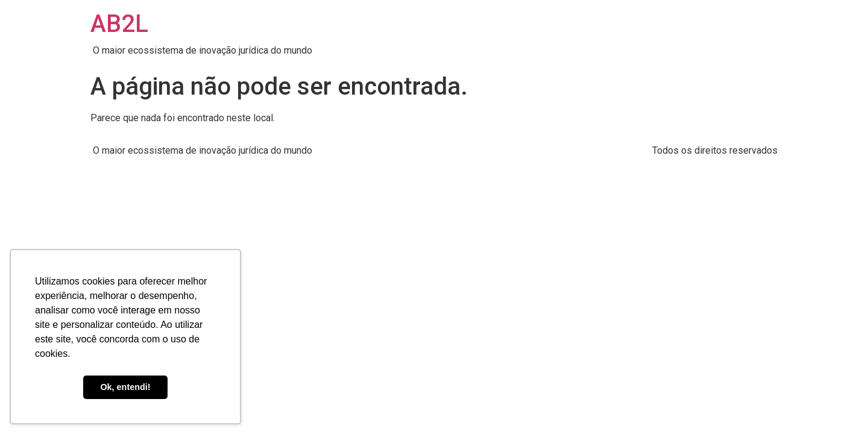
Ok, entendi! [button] (125, 387)
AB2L (119, 24)
